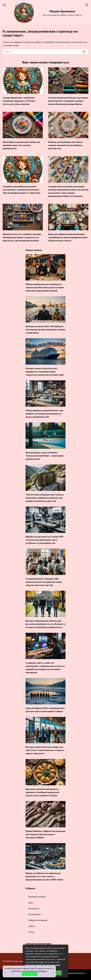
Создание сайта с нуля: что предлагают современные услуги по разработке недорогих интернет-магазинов (45, 668)
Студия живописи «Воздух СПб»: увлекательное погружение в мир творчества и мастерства (44, 582)
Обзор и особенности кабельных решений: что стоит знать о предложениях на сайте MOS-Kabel (44, 876)
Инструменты (35, 914)
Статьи (31, 932)
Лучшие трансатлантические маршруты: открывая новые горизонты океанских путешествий (45, 371)
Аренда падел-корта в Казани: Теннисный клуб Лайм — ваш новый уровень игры (44, 456)
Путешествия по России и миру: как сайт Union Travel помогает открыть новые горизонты (45, 750)
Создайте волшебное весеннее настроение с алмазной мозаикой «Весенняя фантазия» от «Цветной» (22, 190)
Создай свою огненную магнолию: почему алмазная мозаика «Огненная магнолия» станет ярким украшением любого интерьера (68, 191)
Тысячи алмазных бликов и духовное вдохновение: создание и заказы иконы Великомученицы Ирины (68, 101)
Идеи (31, 903)
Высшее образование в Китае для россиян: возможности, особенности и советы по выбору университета (45, 624)
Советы (32, 926)
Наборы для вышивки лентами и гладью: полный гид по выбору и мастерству (65, 145)
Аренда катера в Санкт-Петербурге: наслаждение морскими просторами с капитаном (45, 329)
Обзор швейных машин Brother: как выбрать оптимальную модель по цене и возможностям (44, 414)
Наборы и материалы (38, 920)
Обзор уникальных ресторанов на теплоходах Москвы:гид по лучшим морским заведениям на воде (45, 287)
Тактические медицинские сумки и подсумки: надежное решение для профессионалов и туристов (45, 498)
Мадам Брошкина (62, 11)
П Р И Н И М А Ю (30, 974)
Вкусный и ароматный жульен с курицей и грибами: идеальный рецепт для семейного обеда (42, 792)
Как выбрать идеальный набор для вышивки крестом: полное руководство (21, 145)
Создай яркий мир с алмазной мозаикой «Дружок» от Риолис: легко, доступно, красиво (19, 101)
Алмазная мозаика (37, 897)
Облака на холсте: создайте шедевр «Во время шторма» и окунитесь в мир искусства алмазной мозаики (22, 237)
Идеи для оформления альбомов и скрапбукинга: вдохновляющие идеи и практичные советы (68, 237)
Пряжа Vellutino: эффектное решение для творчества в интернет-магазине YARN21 (45, 834)
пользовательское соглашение (34, 971)
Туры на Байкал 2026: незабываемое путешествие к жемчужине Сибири (45, 710)
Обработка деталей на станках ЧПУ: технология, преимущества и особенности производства (45, 540)
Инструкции (34, 908)
